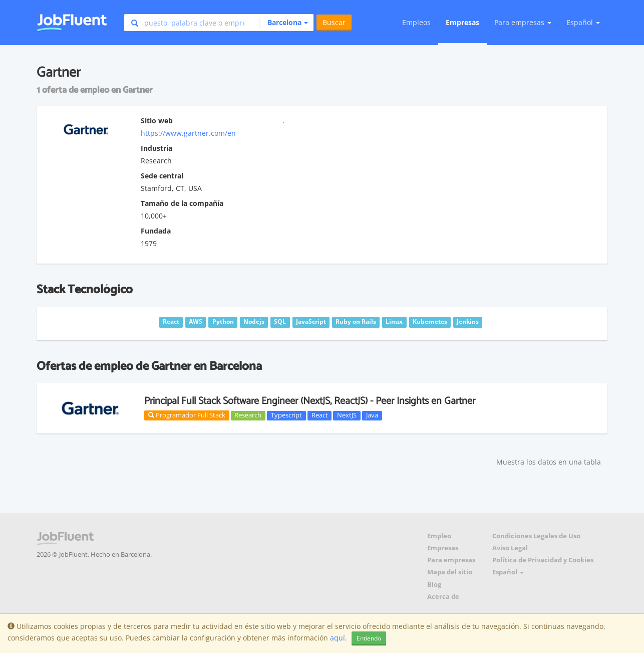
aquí (338, 638)
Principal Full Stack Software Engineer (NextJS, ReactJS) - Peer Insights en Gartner (310, 401)
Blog (434, 585)
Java (372, 415)
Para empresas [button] (523, 22)
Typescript (286, 415)
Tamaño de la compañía (182, 203)
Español (583, 22)
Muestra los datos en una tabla (549, 462)
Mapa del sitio (450, 572)
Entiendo (369, 638)
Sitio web (157, 121)
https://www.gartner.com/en (188, 133)
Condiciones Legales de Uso (536, 536)
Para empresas (451, 560)
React (320, 415)
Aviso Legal (510, 548)
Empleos (416, 22)
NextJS (347, 415)
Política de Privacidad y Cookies (543, 560)
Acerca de (443, 597)
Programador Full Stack (187, 415)
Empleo (439, 536)
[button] (284, 23)
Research (248, 415)
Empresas (462, 22)
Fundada (156, 231)
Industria (156, 148)
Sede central (162, 176)
